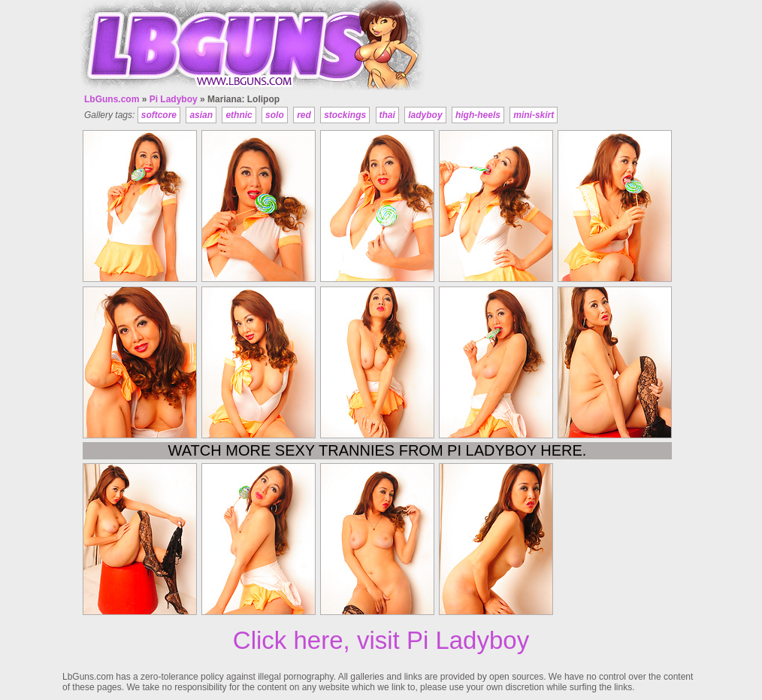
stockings (345, 115)
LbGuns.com (112, 99)
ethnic (239, 115)
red (304, 115)
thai (387, 115)
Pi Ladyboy (174, 99)
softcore (159, 115)
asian (201, 115)
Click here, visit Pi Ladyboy (381, 640)
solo (275, 115)
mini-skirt (534, 115)
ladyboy (425, 115)
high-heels (478, 115)
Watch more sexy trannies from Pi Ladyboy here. (378, 450)
